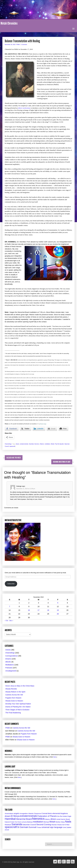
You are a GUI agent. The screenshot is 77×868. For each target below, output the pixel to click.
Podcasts (9, 668)
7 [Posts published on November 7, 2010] (10, 606)
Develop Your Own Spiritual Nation (18, 704)
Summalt (33, 827)
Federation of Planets (47, 816)
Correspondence (12, 656)
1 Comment (24, 45)
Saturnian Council (29, 825)
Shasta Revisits (11, 689)
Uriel (64, 827)
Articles (8, 650)
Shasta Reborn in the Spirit (15, 692)
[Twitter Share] (25, 429)
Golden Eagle (67, 816)
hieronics (37, 444)
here (55, 757)
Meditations (10, 665)
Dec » (11, 621)
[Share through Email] (52, 429)
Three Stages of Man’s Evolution (17, 710)
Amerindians (9, 814)
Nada (68, 822)
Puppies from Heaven (13, 698)
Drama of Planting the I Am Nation (18, 707)
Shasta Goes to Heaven (14, 701)
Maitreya (30, 822)
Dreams (8, 659)
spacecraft (12, 446)
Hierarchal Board (24, 819)
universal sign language (52, 827)
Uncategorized (11, 671)
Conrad (44, 813)
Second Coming (44, 824)
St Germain (23, 827)
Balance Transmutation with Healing (22, 41)
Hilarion (42, 444)
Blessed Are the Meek (14, 458)
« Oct (6, 621)
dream (17, 444)
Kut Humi (18, 822)
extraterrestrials (24, 444)
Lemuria (24, 822)
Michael (46, 822)
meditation (47, 444)
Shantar (54, 825)
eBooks (8, 662)
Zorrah (7, 830)
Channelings (8, 444)
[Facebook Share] (12, 429)
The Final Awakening (13, 713)
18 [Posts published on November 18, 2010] (48, 610)
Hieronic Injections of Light (62, 462)
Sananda (17, 824)
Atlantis (31, 814)
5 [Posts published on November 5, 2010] (58, 603)
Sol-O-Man (66, 825)
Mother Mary (60, 822)
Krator (13, 822)
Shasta (60, 825)
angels (16, 813)
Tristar (39, 827)
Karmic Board (65, 819)
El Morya (15, 816)
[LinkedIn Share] (39, 429)
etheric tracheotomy (24, 108)
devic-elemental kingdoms (58, 813)
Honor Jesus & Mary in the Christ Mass (20, 686)
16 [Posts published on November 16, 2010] (29, 610)
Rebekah (8, 825)
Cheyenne (37, 814)
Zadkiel (69, 827)
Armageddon (24, 814)
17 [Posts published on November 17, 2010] (39, 610)
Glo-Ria (60, 816)
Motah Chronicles (9, 23)
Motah (53, 444)
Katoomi (7, 822)
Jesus (53, 819)
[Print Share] (63, 429)
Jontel (58, 819)
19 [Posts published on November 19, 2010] (58, 610)
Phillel (18, 45)
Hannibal (31, 444)
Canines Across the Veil (14, 695)
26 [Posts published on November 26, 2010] (58, 614)
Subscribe (11, 584)
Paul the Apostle (59, 444)
